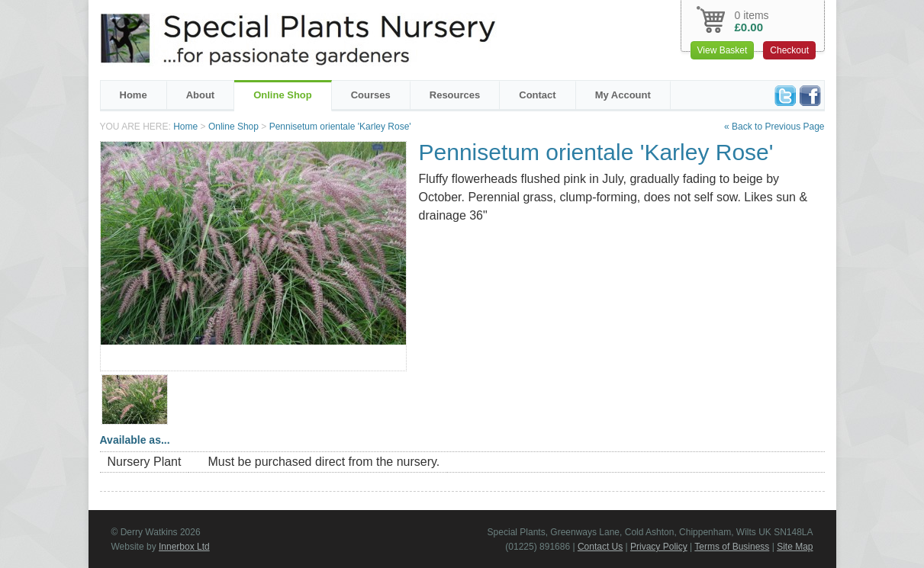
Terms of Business (732, 547)
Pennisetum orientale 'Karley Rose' (340, 127)
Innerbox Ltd (184, 547)
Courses (371, 95)
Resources (455, 95)
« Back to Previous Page (774, 127)
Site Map (795, 547)
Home (134, 95)
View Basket (723, 50)
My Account (623, 95)
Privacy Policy (659, 547)
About (201, 95)
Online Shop (283, 95)
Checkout (789, 50)
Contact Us (600, 547)
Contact (537, 95)
